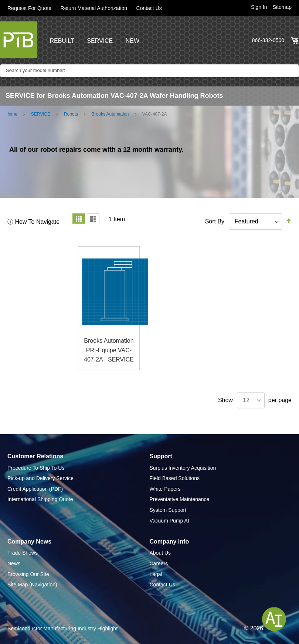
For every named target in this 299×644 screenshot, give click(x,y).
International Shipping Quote (40, 499)
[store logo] (18, 40)
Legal (156, 574)
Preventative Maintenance (180, 499)
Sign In (259, 7)
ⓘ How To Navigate (33, 222)
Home (11, 114)
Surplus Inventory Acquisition (183, 468)
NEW (132, 41)
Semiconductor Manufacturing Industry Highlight (62, 628)
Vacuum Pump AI (169, 521)
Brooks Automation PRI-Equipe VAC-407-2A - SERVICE (109, 350)
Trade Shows (23, 553)
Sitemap (282, 7)
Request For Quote (29, 8)
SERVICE (100, 41)
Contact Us (149, 8)
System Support (168, 510)
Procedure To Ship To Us (36, 468)
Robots (71, 114)
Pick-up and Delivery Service (40, 478)
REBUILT (62, 41)
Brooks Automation (110, 114)
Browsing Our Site (28, 574)
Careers (159, 563)
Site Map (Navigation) (32, 585)
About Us (160, 553)
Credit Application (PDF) (35, 489)
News (14, 563)
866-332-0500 (268, 40)
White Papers (165, 489)
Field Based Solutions (175, 478)
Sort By (215, 221)
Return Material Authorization (94, 8)
